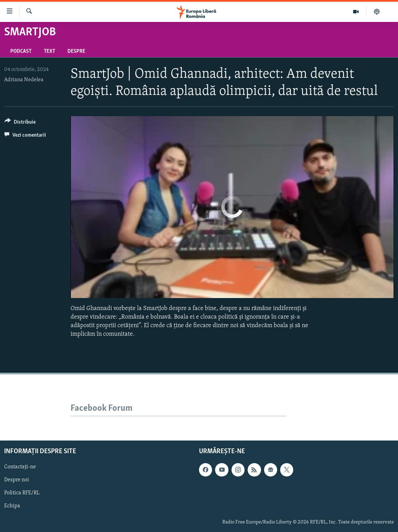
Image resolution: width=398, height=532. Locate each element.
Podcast (21, 51)
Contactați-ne (20, 467)
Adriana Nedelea (24, 80)
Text (49, 51)
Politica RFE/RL (22, 493)
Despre (76, 51)
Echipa (12, 506)
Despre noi (17, 480)
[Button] (20, 123)
